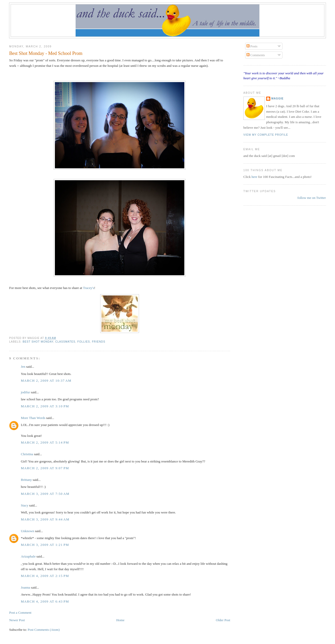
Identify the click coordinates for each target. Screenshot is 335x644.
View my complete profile (266, 135)
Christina (27, 454)
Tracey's (88, 288)
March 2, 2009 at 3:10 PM (45, 406)
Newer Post (17, 620)
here (255, 177)
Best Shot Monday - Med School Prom (46, 53)
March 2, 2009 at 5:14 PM (45, 442)
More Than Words (33, 418)
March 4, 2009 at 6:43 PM (45, 601)
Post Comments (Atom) (44, 630)
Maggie (277, 99)
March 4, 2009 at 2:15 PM (45, 576)
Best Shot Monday (38, 342)
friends (99, 342)
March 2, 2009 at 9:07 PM (45, 468)
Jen (23, 367)
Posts (252, 46)
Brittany (26, 480)
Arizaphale (28, 556)
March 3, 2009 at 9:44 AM (45, 519)
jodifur (25, 392)
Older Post (223, 620)
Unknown (27, 531)
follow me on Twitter (312, 198)
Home (120, 620)
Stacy (24, 505)
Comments (256, 55)
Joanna (25, 587)
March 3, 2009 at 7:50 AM (45, 494)
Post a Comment (20, 613)
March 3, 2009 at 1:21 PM (45, 545)
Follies (84, 342)
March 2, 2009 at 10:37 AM (46, 381)
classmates (65, 342)
